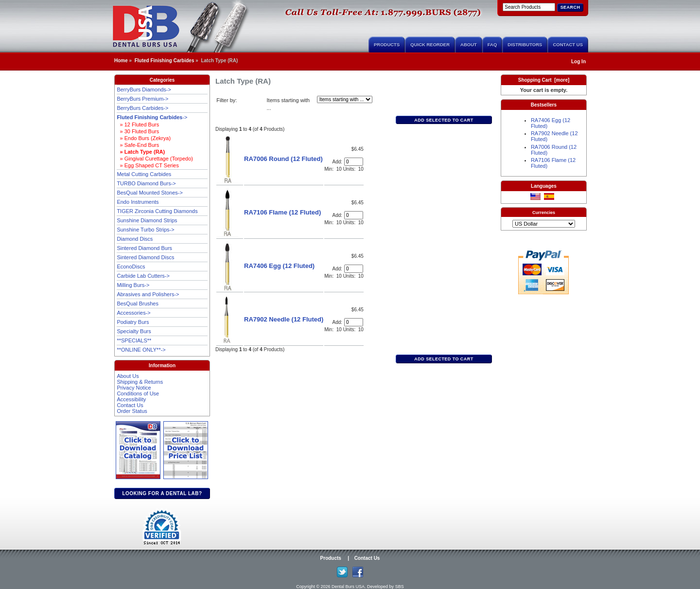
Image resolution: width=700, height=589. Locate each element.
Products (387, 45)
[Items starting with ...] (345, 99)
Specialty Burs (134, 331)
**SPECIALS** (134, 340)
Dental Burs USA (348, 587)
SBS (400, 587)
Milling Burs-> (133, 285)
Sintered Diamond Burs (144, 248)
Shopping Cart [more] (544, 80)
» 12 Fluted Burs (138, 125)
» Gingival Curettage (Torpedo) (155, 159)
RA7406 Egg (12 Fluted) (279, 266)
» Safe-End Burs (138, 145)
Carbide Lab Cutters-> (143, 276)
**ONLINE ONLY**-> (141, 350)
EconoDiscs (131, 267)
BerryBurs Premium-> (142, 99)
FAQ (492, 45)
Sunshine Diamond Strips (147, 220)
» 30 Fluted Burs (138, 131)
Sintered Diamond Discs (145, 257)
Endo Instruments (138, 202)
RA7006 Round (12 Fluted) (283, 159)
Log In (578, 62)
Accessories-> (133, 313)
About (469, 45)
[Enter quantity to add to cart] (354, 162)
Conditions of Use (138, 393)
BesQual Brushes (138, 303)
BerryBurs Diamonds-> (144, 89)
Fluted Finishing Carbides (165, 61)
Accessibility (131, 399)
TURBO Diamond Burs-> (146, 183)
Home (121, 61)
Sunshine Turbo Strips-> (145, 230)
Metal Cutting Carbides (144, 174)
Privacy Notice (134, 388)
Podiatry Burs (133, 322)
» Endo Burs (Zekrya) (144, 138)
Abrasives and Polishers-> (148, 294)
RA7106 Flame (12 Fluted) (282, 212)
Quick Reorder (430, 45)
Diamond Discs (135, 239)
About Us (128, 376)
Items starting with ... (289, 104)
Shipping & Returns (140, 382)
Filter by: (227, 100)
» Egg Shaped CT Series (148, 165)
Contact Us (568, 45)
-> (152, 117)
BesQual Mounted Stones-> (149, 193)
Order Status (132, 411)
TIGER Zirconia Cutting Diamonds (157, 211)
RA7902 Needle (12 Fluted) (284, 319)
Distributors (525, 45)
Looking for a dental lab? (162, 493)
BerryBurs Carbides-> (142, 108)
